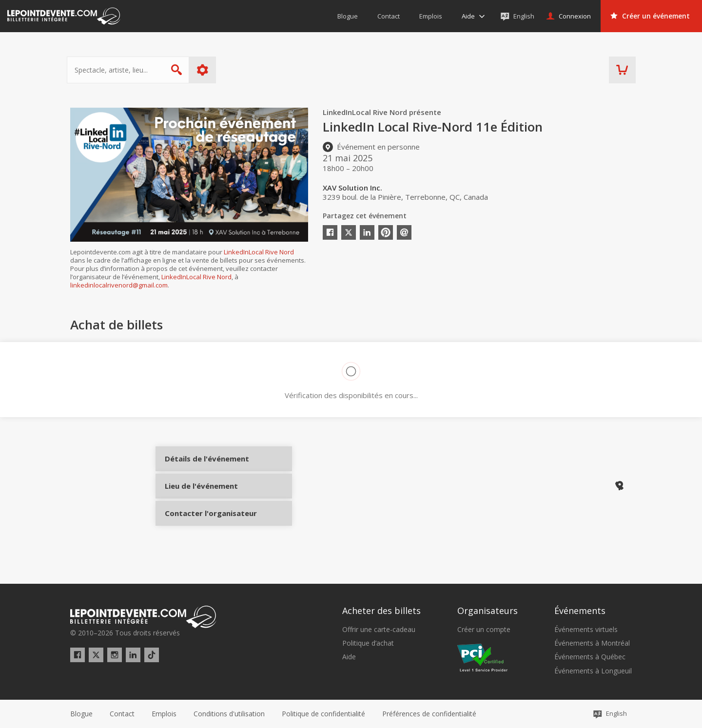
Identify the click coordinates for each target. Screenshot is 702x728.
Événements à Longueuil (593, 671)
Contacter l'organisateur (201, 532)
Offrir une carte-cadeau (379, 630)
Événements (580, 611)
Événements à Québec (590, 657)
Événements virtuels (586, 630)
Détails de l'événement (201, 467)
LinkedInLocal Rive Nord (259, 252)
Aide (349, 657)
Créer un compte (484, 630)
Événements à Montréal (592, 643)
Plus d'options (206, 70)
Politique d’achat (368, 643)
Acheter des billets (381, 611)
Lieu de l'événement (201, 499)
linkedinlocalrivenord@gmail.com (119, 285)
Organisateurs (487, 611)
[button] (429, 714)
